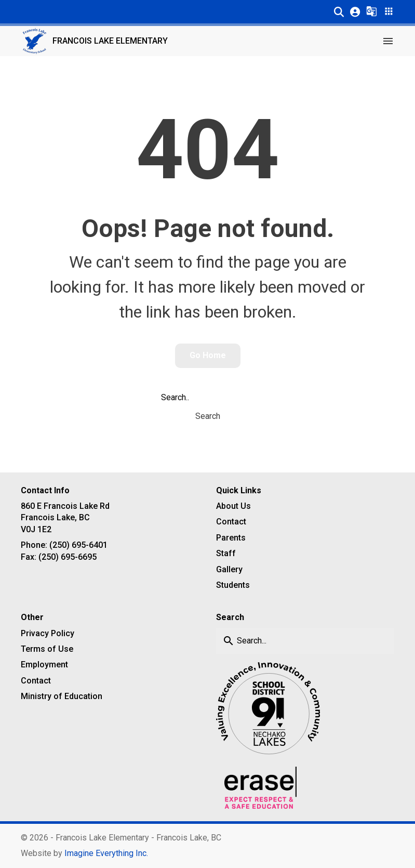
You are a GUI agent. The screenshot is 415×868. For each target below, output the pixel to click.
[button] (339, 12)
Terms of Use (47, 649)
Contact (231, 522)
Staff (226, 553)
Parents (231, 538)
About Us (233, 506)
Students (233, 585)
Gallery (229, 569)
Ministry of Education (62, 696)
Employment (44, 665)
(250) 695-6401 (78, 545)
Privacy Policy (48, 633)
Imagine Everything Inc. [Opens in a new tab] (106, 853)
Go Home (208, 355)
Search (208, 416)
